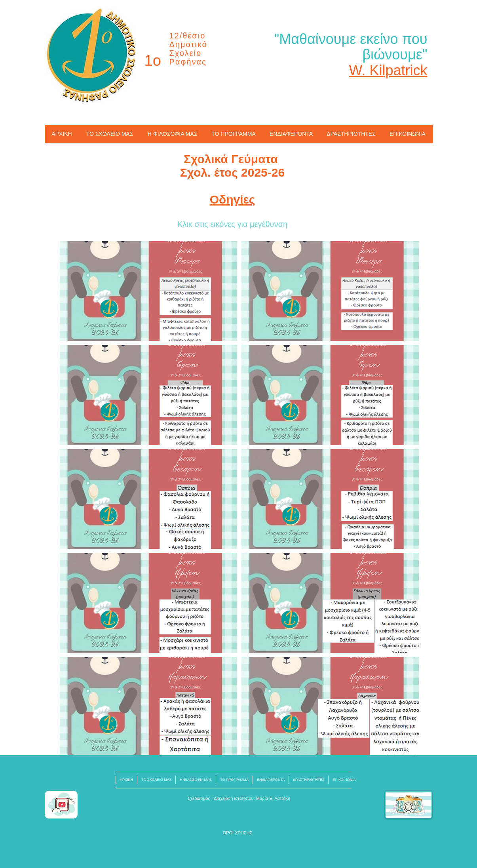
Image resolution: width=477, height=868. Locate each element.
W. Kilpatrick (388, 70)
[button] (238, 833)
